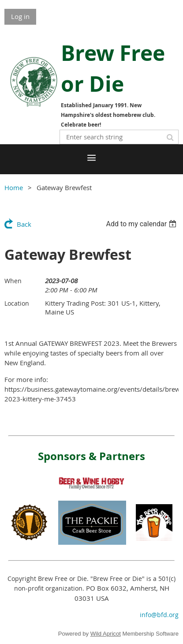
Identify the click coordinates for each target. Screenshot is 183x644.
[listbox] (142, 224)
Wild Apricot (106, 634)
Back (24, 224)
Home (14, 187)
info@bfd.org (159, 615)
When (13, 281)
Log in (20, 16)
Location (17, 303)
